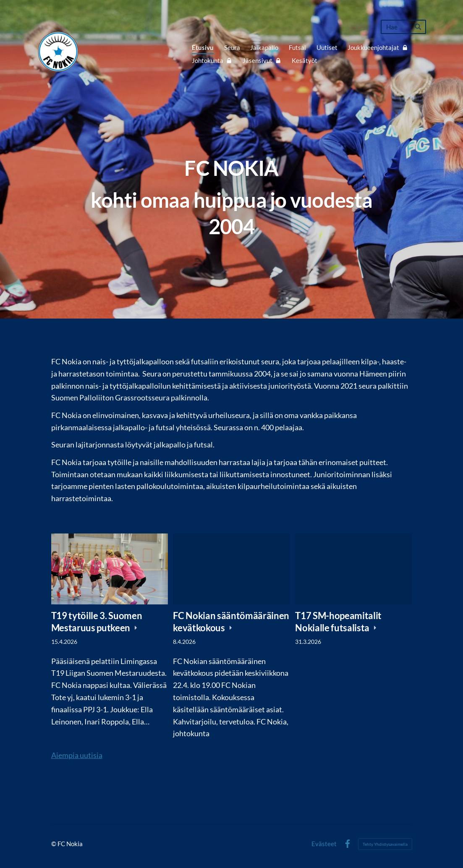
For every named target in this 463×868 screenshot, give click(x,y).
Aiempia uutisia (77, 755)
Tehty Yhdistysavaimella (385, 844)
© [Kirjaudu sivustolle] (54, 844)
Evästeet (324, 844)
